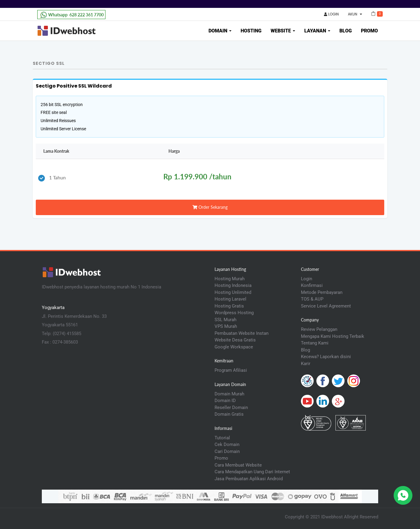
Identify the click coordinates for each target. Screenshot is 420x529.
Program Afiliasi (231, 370)
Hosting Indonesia (233, 285)
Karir (306, 364)
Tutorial (222, 438)
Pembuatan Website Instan (242, 333)
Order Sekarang (210, 207)
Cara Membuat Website (238, 465)
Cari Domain (227, 451)
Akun (355, 14)
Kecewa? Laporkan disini (326, 357)
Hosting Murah (230, 279)
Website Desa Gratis (235, 340)
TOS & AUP (312, 299)
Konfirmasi (312, 285)
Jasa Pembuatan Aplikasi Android (249, 479)
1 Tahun (52, 178)
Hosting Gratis (229, 306)
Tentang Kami (315, 343)
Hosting (251, 31)
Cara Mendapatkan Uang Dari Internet (252, 472)
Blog (346, 31)
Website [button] (283, 31)
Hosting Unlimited (233, 292)
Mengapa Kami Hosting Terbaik (333, 336)
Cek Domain (227, 444)
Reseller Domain (231, 408)
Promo (369, 31)
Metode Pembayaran (322, 292)
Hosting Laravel (230, 299)
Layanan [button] (317, 31)
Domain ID (225, 401)
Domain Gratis (229, 414)
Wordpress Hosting (234, 313)
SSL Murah (225, 320)
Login (331, 14)
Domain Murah (229, 394)
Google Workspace (234, 347)
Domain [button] (220, 31)
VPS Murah (226, 326)
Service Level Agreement (326, 306)
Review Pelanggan (319, 329)
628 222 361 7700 (71, 15)
